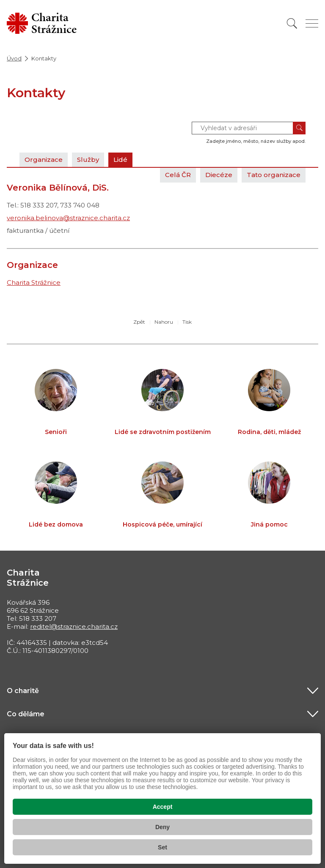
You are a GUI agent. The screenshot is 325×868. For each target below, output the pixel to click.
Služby (88, 160)
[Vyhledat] (292, 23)
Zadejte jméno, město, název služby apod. (256, 141)
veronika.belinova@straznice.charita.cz (68, 218)
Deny (162, 827)
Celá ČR (178, 175)
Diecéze (219, 175)
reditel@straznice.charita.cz (74, 626)
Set (162, 847)
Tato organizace (274, 175)
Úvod (14, 58)
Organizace (44, 160)
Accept (163, 807)
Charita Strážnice (34, 283)
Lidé (120, 160)
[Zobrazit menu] (312, 23)
